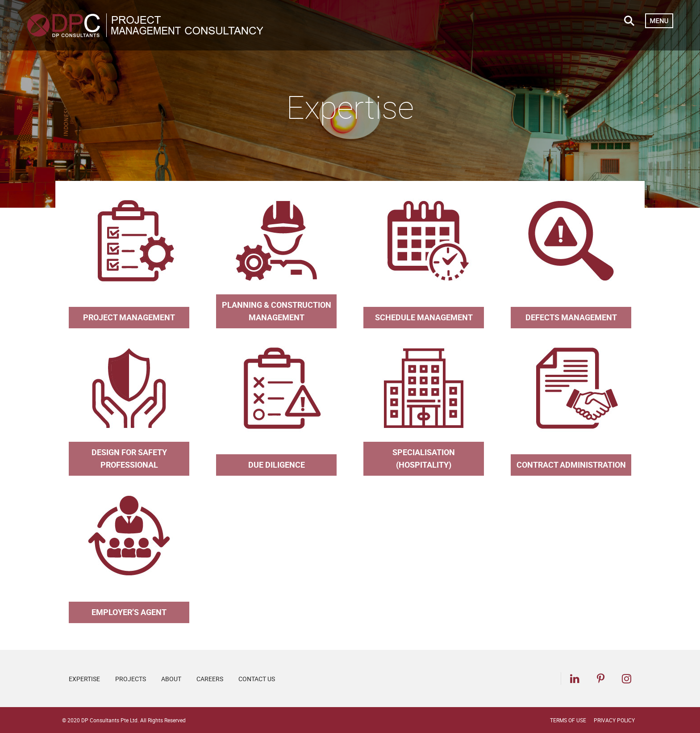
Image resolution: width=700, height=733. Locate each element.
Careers (210, 679)
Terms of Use (568, 720)
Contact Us (257, 679)
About (171, 679)
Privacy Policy (614, 720)
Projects (131, 679)
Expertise (84, 679)
